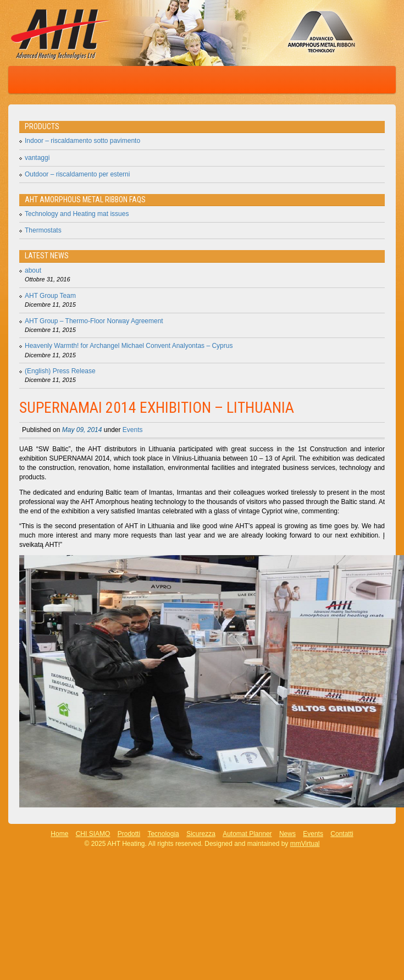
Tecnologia (163, 834)
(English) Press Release (60, 371)
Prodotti (129, 834)
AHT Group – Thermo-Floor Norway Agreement (94, 321)
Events (133, 430)
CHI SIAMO (93, 834)
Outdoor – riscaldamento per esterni (77, 174)
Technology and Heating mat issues (77, 214)
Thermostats (43, 230)
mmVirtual (305, 844)
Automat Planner (247, 834)
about (33, 270)
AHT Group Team (50, 296)
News (287, 834)
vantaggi (37, 158)
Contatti (342, 834)
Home (59, 834)
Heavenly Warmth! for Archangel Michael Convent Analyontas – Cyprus (129, 346)
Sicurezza (201, 834)
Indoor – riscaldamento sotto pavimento (82, 141)
